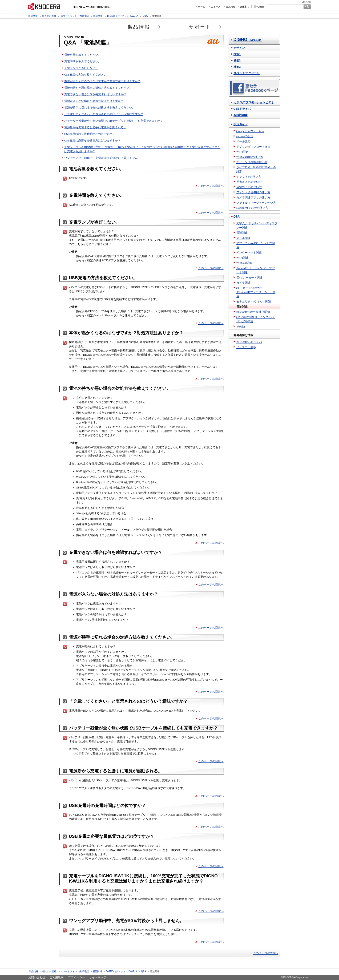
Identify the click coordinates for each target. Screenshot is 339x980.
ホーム (202, 7)
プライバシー (77, 977)
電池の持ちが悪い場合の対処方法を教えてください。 (98, 88)
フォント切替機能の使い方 (253, 192)
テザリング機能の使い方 (252, 162)
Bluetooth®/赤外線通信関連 (253, 312)
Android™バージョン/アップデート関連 (256, 270)
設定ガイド (241, 124)
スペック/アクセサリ (247, 73)
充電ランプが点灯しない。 (81, 68)
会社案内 (244, 7)
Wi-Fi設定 (242, 152)
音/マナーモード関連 (249, 278)
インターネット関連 (249, 253)
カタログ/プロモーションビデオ (254, 102)
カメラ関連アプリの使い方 (253, 198)
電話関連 (242, 233)
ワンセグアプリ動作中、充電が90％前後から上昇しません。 (102, 158)
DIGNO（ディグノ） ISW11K (123, 16)
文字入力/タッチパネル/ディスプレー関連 (257, 226)
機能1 (237, 54)
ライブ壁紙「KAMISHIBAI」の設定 (256, 169)
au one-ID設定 (245, 136)
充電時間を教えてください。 (83, 61)
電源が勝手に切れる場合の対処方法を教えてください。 (100, 108)
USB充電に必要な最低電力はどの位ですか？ (92, 141)
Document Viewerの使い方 (252, 208)
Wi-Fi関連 (242, 258)
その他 (241, 327)
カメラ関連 (243, 283)
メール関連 (243, 238)
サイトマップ (98, 977)
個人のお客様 (49, 16)
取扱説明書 (241, 115)
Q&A (145, 16)
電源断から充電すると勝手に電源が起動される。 (95, 127)
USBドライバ (242, 109)
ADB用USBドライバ (249, 342)
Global (261, 7)
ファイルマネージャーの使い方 (256, 203)
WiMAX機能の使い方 (250, 157)
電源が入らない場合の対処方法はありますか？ (94, 101)
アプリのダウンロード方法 (253, 147)
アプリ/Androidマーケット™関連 (256, 245)
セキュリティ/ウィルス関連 (254, 302)
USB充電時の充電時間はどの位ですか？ (90, 134)
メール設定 (243, 141)
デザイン (239, 48)
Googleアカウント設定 (250, 131)
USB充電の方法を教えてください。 (87, 75)
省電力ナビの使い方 (249, 187)
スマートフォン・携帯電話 (75, 16)
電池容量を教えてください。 (83, 55)
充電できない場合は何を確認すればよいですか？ (95, 94)
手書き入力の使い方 (249, 182)
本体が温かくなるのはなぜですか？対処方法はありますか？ (102, 81)
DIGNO (248, 40)
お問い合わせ (37, 977)
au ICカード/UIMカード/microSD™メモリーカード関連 (256, 292)
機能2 (237, 60)
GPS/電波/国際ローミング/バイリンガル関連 (256, 319)
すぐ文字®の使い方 (249, 177)
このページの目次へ (211, 186)
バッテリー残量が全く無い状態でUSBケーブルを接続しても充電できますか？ (114, 121)
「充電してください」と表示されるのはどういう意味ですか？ (104, 114)
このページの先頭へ (266, 953)
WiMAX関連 (244, 263)
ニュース (216, 7)
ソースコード (245, 347)
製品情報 (231, 7)
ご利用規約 (56, 977)
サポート (200, 27)
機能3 (237, 67)
